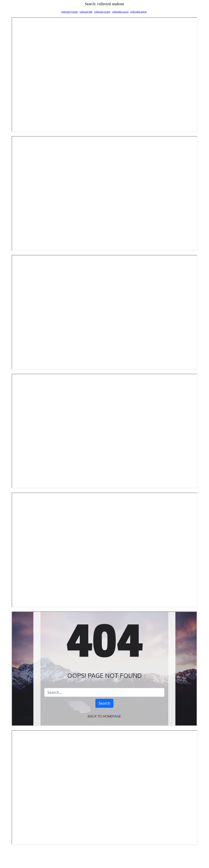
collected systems (69, 12)
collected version (102, 12)
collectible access (120, 12)
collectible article (138, 12)
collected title (86, 12)
